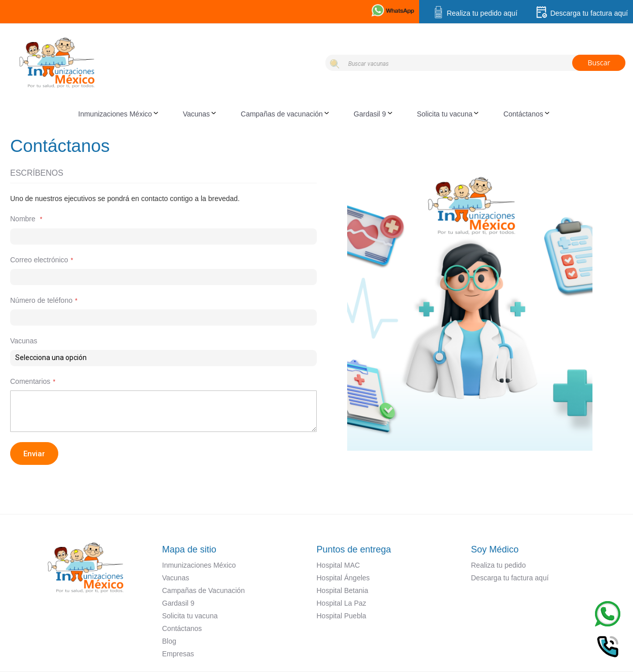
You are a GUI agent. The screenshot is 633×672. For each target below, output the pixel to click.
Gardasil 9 (178, 603)
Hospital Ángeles (343, 578)
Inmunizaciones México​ (199, 565)
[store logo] (164, 61)
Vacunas (176, 578)
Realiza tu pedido (498, 565)
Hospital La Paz (342, 603)
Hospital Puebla (342, 616)
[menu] (316, 114)
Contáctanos (182, 628)
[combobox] (475, 63)
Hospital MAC (339, 565)
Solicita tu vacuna (190, 616)
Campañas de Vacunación (203, 590)
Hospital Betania (343, 590)
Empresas (178, 654)
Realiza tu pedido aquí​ (475, 13)
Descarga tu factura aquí (582, 13)
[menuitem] (121, 114)
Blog (169, 641)
